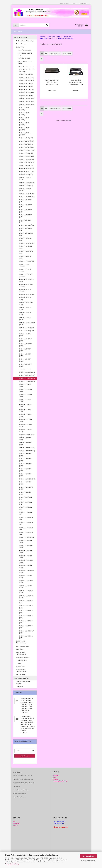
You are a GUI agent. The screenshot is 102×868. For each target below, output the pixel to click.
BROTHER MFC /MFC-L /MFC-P (25, 62)
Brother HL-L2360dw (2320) (25, 406)
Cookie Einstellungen (19, 797)
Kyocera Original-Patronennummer (21, 670)
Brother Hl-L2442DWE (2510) (26, 465)
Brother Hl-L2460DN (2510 (27, 479)
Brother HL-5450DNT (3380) (25, 340)
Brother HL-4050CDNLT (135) (26, 234)
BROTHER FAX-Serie (24, 58)
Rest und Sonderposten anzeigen (23, 683)
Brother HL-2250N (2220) (27, 183)
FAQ (14, 821)
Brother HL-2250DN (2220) (25, 179)
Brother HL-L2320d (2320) (27, 378)
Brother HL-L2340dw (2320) (25, 385)
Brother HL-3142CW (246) (27, 197)
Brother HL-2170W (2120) (27, 162)
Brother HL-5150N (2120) (27, 261)
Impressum (16, 786)
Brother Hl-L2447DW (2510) (25, 475)
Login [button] (74, 3)
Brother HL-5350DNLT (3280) (26, 309)
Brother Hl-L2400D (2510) (27, 435)
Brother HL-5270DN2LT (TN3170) (26, 286)
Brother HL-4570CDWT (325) (26, 252)
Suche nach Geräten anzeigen (25, 41)
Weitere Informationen (88, 861)
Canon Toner (20, 649)
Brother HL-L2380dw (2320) (25, 431)
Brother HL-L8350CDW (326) (26, 627)
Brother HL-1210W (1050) (27, 99)
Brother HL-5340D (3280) (27, 295)
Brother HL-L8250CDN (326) (26, 612)
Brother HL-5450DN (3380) (25, 335)
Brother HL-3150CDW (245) (26, 206)
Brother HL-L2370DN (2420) (25, 421)
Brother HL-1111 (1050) (26, 83)
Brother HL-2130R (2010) (27, 141)
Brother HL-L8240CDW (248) (26, 607)
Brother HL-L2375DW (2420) (26, 426)
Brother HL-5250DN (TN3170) (25, 270)
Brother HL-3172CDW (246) (26, 221)
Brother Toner (20, 47)
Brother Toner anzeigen (25, 50)
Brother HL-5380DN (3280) (25, 319)
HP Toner (19, 663)
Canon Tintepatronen (22, 646)
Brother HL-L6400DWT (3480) (26, 592)
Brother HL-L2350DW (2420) (26, 390)
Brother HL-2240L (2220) (27, 171)
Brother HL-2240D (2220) (27, 168)
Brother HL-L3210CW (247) (26, 498)
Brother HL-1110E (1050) (27, 77)
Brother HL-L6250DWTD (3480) (27, 572)
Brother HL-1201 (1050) (26, 96)
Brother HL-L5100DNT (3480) (26, 546)
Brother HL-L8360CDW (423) (26, 637)
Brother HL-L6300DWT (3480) (26, 582)
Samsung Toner (21, 674)
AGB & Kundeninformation (21, 790)
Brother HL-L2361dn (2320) (25, 411)
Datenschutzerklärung (12, 864)
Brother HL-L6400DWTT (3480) (26, 597)
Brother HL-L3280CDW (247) (26, 533)
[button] (64, 3)
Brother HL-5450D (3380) (27, 331)
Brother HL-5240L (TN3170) (24, 265)
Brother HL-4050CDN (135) (25, 229)
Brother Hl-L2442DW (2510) (25, 460)
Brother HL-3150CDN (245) (25, 201)
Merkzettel (83, 3)
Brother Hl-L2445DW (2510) (25, 470)
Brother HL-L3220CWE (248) (26, 513)
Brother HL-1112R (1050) (27, 93)
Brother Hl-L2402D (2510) (27, 448)
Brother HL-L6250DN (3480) (25, 567)
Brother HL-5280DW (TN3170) (25, 291)
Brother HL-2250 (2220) (26, 175)
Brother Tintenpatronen (23, 44)
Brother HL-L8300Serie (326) (26, 622)
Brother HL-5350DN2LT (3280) (26, 304)
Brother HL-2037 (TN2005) (24, 119)
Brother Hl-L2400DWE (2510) (26, 444)
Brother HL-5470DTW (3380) (26, 345)
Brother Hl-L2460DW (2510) (25, 483)
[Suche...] (16, 25)
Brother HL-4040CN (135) (27, 225)
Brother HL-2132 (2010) (26, 144)
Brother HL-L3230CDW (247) (26, 518)
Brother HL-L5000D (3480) (27, 537)
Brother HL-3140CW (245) (27, 194)
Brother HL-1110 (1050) (26, 74)
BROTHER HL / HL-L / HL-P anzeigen (27, 70)
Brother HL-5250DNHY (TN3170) (26, 275)
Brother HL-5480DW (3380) (25, 355)
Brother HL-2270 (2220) (26, 186)
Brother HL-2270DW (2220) (25, 190)
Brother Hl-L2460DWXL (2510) (26, 488)
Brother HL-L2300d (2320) (27, 372)
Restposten (19, 687)
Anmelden (25, 756)
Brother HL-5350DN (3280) (25, 299)
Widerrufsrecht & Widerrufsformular (24, 783)
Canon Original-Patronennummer (21, 653)
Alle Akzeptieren (88, 856)
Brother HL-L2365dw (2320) (25, 416)
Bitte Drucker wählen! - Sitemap (22, 776)
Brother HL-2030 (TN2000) (24, 109)
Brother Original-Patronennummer (21, 642)
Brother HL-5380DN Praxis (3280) (27, 324)
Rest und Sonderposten (21, 678)
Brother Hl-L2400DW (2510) (25, 439)
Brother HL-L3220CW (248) (26, 508)
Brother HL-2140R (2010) (27, 156)
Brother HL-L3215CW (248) (26, 503)
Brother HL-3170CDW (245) (26, 216)
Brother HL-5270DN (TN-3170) (27, 281)
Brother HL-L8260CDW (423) (26, 617)
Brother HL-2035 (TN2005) (24, 114)
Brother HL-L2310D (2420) (27, 375)
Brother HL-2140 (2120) (26, 153)
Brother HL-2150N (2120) (27, 159)
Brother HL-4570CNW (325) (26, 257)
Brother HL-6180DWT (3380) (26, 365)
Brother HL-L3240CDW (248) (26, 523)
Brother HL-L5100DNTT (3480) (26, 552)
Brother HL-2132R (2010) (27, 147)
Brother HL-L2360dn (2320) (25, 400)
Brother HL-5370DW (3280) (25, 314)
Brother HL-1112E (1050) (27, 90)
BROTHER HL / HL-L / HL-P (26, 66)
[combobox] (55, 54)
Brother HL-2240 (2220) (26, 165)
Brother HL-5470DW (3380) (25, 350)
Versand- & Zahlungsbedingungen (23, 779)
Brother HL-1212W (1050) (27, 105)
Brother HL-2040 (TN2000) (24, 124)
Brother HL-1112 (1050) (26, 87)
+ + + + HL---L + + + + (25, 369)
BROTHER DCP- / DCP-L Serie (25, 54)
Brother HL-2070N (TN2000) (25, 134)
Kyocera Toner (20, 666)
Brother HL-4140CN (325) (27, 243)
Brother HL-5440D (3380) (27, 328)
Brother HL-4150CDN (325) (25, 247)
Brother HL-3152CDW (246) (26, 211)
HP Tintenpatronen (22, 660)
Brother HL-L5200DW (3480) (26, 557)
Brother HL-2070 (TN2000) (24, 129)
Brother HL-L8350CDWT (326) (26, 632)
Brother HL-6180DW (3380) (25, 360)
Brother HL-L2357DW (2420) (26, 395)
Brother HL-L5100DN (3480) (25, 541)
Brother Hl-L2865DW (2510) (25, 493)
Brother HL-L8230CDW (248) (26, 602)
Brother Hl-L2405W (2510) (27, 451)
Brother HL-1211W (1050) (27, 102)
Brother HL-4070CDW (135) (26, 239)
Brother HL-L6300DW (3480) (26, 577)
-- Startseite (17, 32)
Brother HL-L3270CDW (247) (26, 528)
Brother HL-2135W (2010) (27, 150)
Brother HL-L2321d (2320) (27, 381)
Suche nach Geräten (21, 37)
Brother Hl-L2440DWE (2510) (26, 455)
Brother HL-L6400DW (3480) (26, 587)
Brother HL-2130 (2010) (26, 138)
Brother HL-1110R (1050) (27, 80)
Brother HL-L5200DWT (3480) (26, 562)
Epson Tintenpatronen (23, 657)
